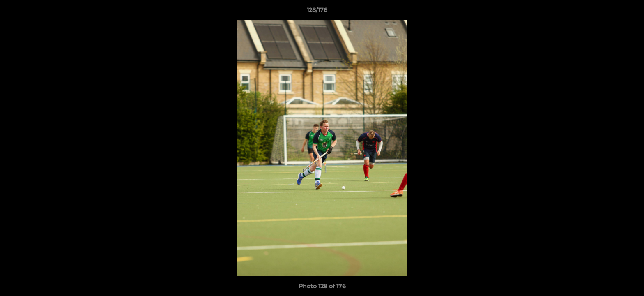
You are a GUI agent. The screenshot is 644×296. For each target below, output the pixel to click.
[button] (609, 12)
